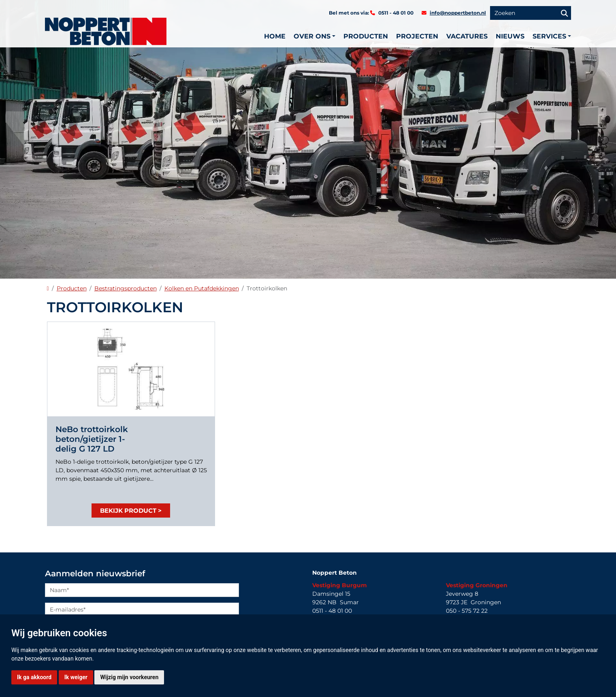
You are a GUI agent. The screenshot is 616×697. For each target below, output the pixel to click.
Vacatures (467, 36)
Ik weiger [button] (76, 677)
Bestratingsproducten (126, 288)
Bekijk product (128, 510)
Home (275, 36)
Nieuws (510, 36)
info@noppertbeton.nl (458, 13)
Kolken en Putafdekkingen (202, 288)
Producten (366, 36)
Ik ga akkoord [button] (34, 677)
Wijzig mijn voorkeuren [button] (129, 677)
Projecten (417, 36)
